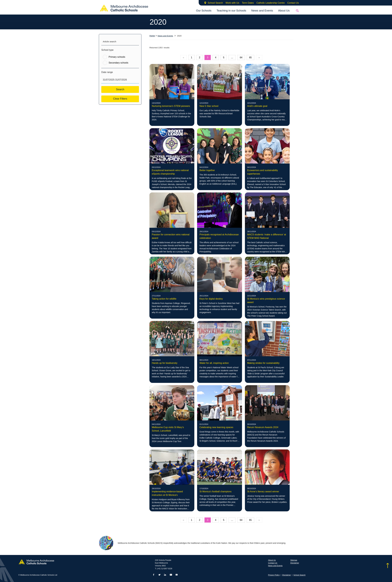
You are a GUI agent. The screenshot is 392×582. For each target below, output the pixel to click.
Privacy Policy (274, 575)
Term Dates (248, 3)
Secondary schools (118, 63)
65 (250, 57)
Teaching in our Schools (231, 11)
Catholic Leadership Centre (270, 3)
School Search (215, 3)
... (232, 57)
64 (241, 57)
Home (152, 36)
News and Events (262, 11)
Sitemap (294, 560)
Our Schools (204, 11)
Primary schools (117, 57)
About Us (284, 11)
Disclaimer (295, 563)
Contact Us (293, 3)
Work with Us (232, 3)
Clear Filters (120, 99)
